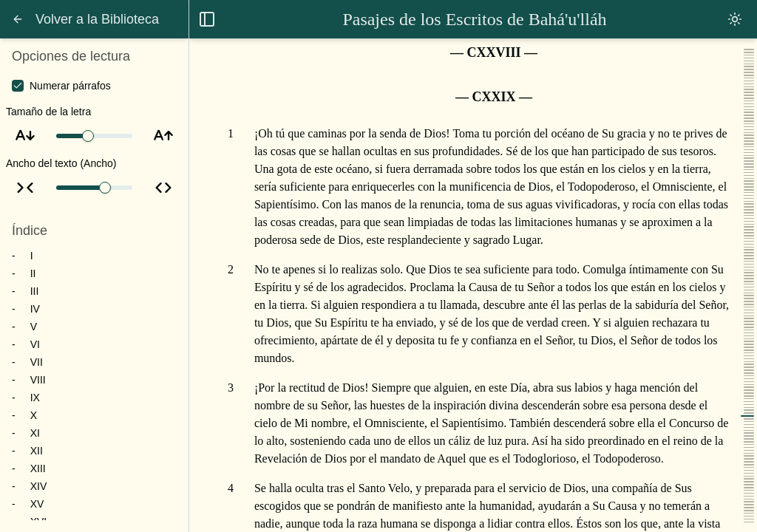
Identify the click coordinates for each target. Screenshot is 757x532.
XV (37, 504)
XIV (39, 486)
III (35, 291)
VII (37, 362)
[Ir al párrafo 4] (231, 488)
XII (37, 451)
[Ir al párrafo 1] (231, 134)
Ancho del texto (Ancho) (61, 163)
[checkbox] (18, 86)
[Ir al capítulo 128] (231, 52)
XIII (38, 468)
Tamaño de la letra (48, 112)
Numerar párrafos (70, 86)
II (33, 273)
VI (35, 344)
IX (35, 398)
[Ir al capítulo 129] (231, 97)
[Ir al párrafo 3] (231, 388)
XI (35, 433)
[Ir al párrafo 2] (231, 270)
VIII (38, 380)
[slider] (88, 136)
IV (35, 309)
